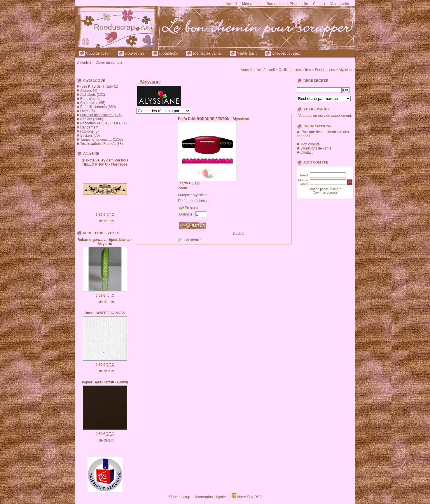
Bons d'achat (90, 99)
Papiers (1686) (92, 119)
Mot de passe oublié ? (325, 189)
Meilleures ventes (204, 54)
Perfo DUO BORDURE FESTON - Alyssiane (213, 119)
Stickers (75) (90, 135)
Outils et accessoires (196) (101, 115)
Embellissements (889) (98, 107)
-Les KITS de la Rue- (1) (99, 86)
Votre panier (340, 4)
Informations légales (211, 497)
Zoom (182, 188)
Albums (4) (89, 91)
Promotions (165, 54)
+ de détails (105, 221)
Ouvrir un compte (109, 62)
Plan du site (299, 4)
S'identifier (85, 62)
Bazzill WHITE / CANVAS (105, 313)
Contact (319, 4)
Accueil (231, 4)
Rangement (89, 127)
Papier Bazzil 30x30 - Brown (105, 382)
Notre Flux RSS (250, 497)
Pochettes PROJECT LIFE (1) (103, 123)
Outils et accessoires (295, 70)
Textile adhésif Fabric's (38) (102, 144)
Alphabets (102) (93, 95)
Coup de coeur (94, 54)
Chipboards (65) (93, 103)
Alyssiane (346, 70)
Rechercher (275, 4)
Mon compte (252, 4)
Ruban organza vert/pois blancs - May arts (105, 242)
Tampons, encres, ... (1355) (102, 140)
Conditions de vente (316, 148)
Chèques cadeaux (283, 54)
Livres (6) (88, 111)
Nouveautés (131, 54)
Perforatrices (325, 70)
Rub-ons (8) (89, 131)
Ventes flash (243, 54)
